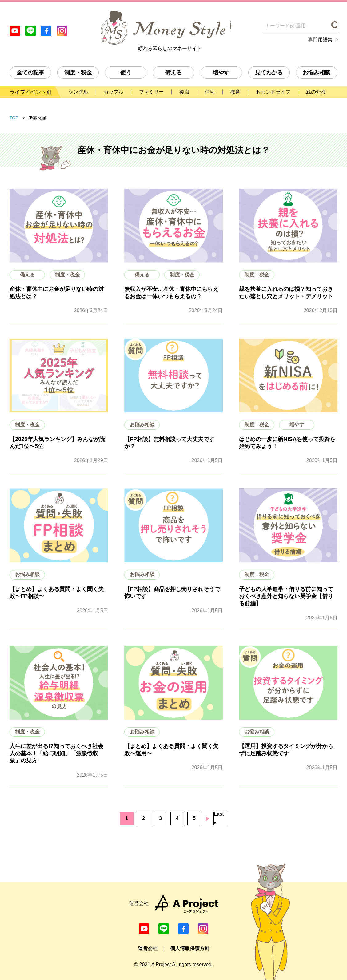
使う (126, 73)
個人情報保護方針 (190, 948)
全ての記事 (30, 73)
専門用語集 (320, 40)
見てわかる (269, 73)
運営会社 (148, 948)
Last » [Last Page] (219, 819)
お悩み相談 (317, 73)
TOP (14, 118)
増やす (221, 73)
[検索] (334, 26)
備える (173, 73)
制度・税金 (78, 73)
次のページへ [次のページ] (207, 819)
